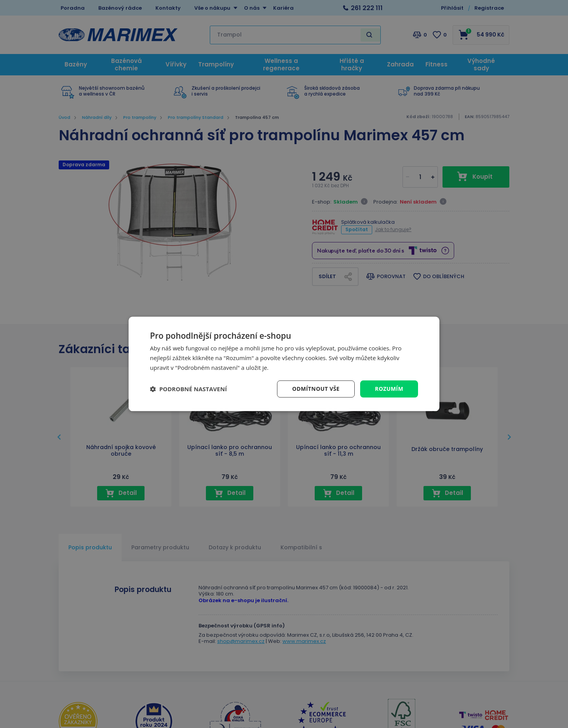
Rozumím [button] (389, 389)
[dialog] (284, 364)
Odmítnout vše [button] (316, 389)
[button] (188, 389)
